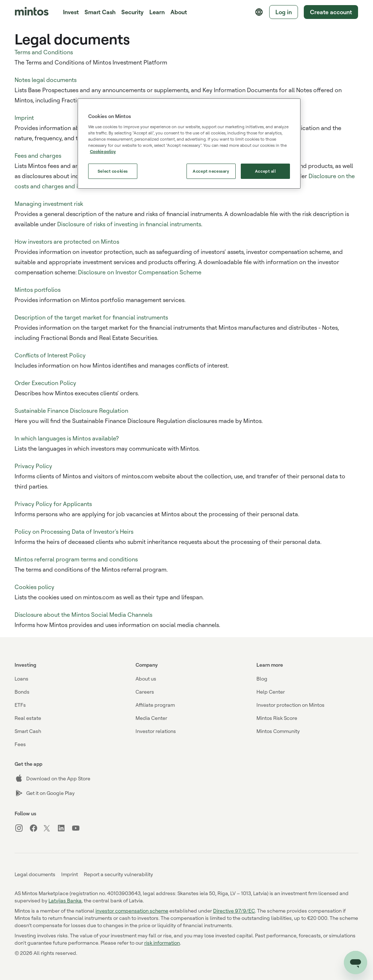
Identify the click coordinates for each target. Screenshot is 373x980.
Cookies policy (34, 587)
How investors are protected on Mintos (67, 242)
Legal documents (35, 874)
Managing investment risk (49, 204)
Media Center (151, 718)
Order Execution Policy (45, 383)
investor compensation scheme (132, 911)
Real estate (28, 718)
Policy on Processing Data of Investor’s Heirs (74, 532)
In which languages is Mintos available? (67, 438)
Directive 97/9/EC (234, 911)
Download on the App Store (52, 779)
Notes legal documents (46, 80)
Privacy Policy (33, 466)
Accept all (266, 171)
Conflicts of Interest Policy (50, 355)
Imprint (24, 118)
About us (146, 679)
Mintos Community (278, 731)
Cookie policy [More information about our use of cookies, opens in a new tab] (103, 151)
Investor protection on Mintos (290, 705)
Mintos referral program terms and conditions (76, 559)
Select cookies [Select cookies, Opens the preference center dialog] (113, 171)
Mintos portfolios (38, 290)
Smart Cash (100, 12)
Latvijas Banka (65, 900)
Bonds (22, 692)
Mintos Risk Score (277, 718)
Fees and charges (38, 156)
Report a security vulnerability (118, 874)
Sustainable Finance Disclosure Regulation (71, 411)
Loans (21, 679)
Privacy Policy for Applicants (53, 504)
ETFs (20, 705)
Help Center (271, 692)
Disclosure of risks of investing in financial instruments (129, 224)
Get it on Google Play (45, 793)
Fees (20, 744)
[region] (189, 144)
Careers (145, 692)
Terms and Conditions (44, 52)
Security (132, 12)
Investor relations (156, 731)
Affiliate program (155, 705)
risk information (162, 943)
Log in (284, 12)
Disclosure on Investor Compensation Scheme (140, 272)
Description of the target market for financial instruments (91, 317)
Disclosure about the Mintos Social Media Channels (83, 615)
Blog (262, 679)
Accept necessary (211, 171)
